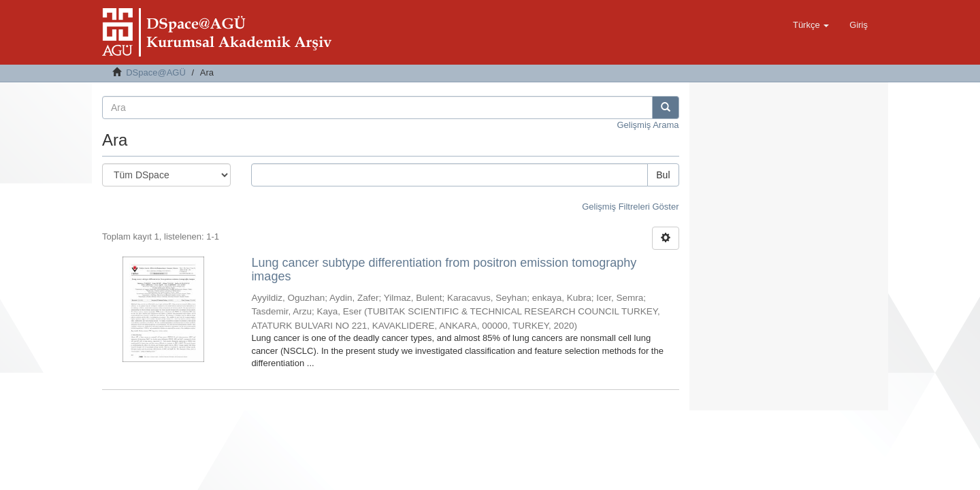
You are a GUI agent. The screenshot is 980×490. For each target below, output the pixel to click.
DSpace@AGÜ (156, 72)
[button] (811, 25)
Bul (663, 175)
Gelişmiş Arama (648, 125)
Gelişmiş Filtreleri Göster (630, 207)
